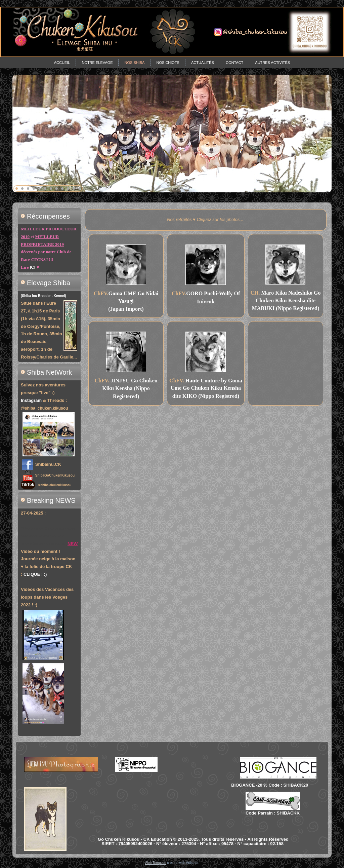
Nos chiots (168, 63)
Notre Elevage (97, 63)
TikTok (28, 485)
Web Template (156, 863)
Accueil (62, 63)
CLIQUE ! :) (35, 574)
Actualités (203, 63)
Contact (234, 63)
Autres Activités (272, 63)
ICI (33, 267)
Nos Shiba (134, 63)
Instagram (31, 400)
